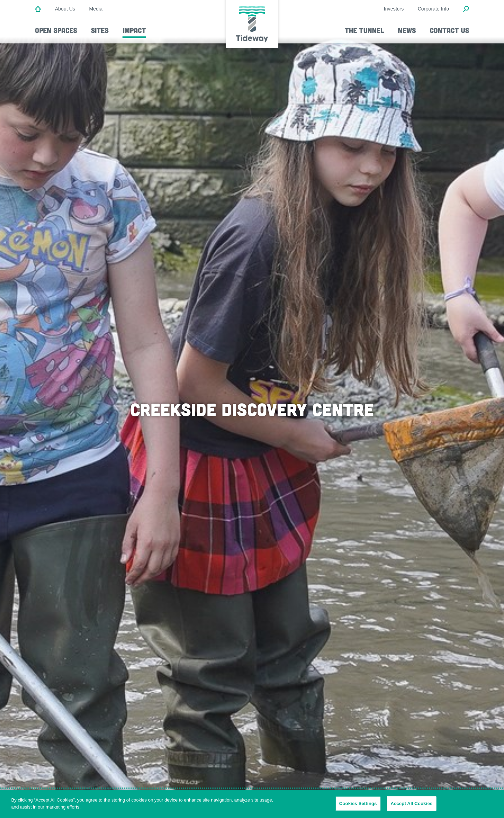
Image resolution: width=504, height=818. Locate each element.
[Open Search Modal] (466, 9)
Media (96, 9)
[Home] (38, 9)
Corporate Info (434, 9)
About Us (65, 9)
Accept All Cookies (412, 807)
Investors (394, 9)
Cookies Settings (358, 807)
